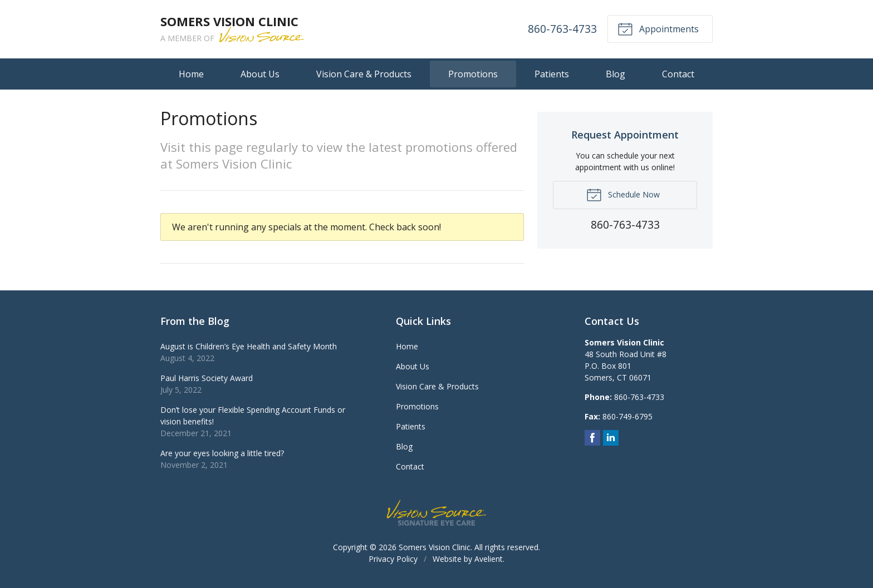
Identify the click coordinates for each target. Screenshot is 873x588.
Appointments (658, 28)
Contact (678, 74)
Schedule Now (623, 194)
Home (191, 74)
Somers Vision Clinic (435, 547)
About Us (260, 74)
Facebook (592, 438)
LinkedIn (611, 438)
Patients (552, 74)
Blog (615, 74)
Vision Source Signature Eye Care (436, 513)
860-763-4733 (562, 29)
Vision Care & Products (364, 74)
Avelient (489, 559)
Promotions (473, 74)
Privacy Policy (393, 559)
